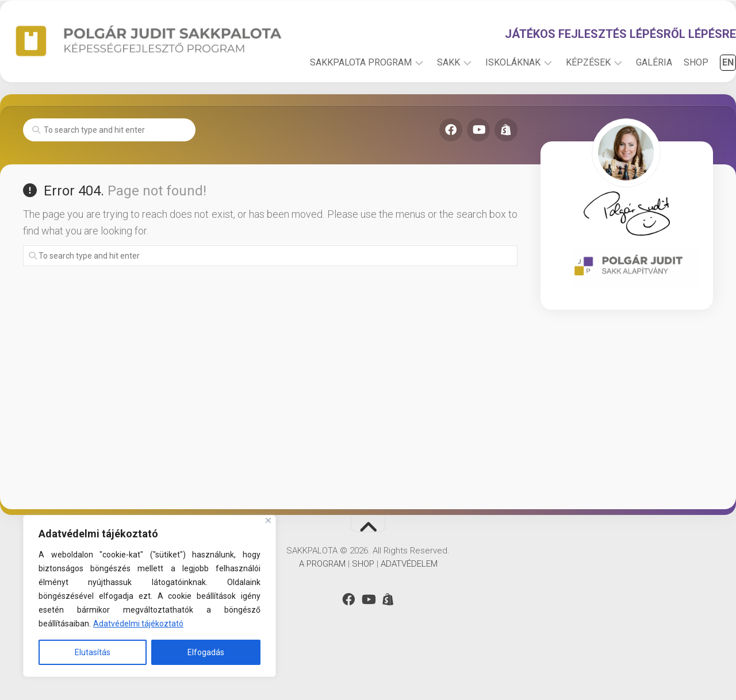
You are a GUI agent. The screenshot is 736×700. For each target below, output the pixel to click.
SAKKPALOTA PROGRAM (338, 103)
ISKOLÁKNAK (490, 103)
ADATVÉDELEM (409, 604)
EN (705, 103)
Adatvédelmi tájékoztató (138, 624)
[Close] (268, 520)
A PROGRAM (322, 604)
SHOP (673, 103)
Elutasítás (93, 652)
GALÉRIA (631, 103)
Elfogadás (206, 652)
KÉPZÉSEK (565, 103)
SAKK (425, 103)
